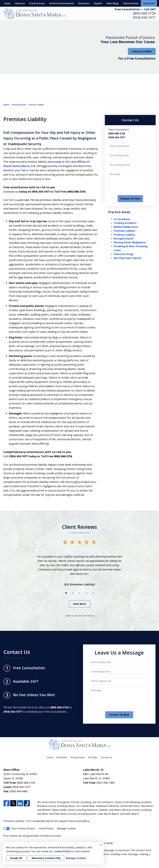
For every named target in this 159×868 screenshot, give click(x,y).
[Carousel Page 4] (86, 593)
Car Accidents (122, 219)
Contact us (11, 192)
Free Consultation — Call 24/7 (135, 9)
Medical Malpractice (126, 227)
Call (6, 456)
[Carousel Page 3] (80, 593)
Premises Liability (124, 231)
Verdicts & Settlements (62, 3)
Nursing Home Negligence (130, 242)
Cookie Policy (46, 828)
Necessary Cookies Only (46, 858)
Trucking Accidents (125, 223)
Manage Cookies (66, 828)
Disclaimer (62, 757)
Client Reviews (131, 3)
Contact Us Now (142, 51)
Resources (84, 3)
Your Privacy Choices (19, 828)
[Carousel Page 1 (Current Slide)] (66, 593)
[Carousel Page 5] (93, 593)
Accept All (16, 858)
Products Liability (124, 235)
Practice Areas (37, 3)
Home (7, 3)
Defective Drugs (123, 254)
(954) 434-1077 (144, 17)
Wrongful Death (123, 239)
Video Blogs (113, 3)
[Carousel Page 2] (73, 593)
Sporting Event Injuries (127, 258)
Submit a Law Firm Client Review (80, 616)
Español (98, 3)
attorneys (54, 162)
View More (80, 604)
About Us (20, 3)
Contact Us (149, 3)
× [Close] (101, 845)
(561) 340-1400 (106, 783)
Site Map (93, 757)
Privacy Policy (78, 757)
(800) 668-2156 (144, 13)
